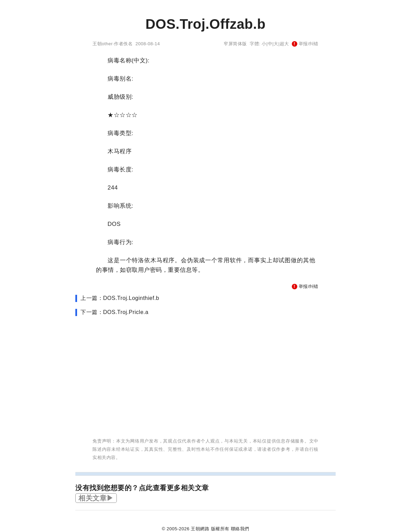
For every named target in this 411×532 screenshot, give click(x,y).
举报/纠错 (305, 44)
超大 (284, 44)
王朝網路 (200, 529)
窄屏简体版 (235, 44)
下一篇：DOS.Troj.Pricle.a (114, 312)
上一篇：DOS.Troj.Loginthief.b (120, 298)
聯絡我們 (240, 529)
